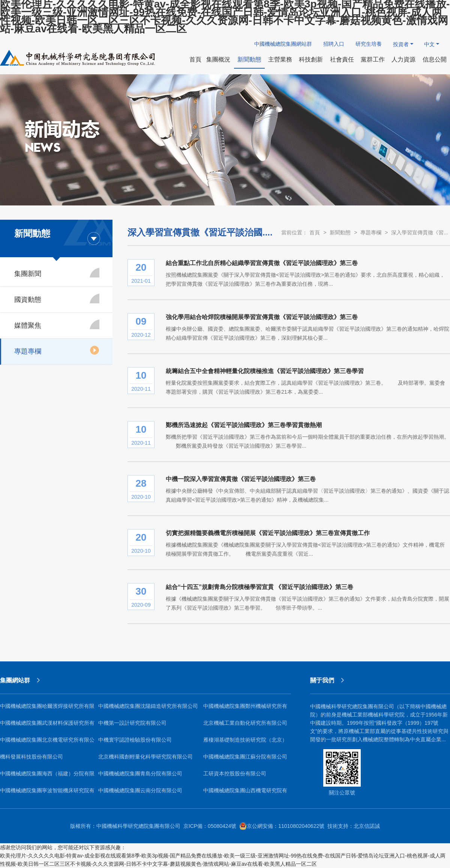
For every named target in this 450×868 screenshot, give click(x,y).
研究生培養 (369, 44)
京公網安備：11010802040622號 (282, 826)
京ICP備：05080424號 (210, 826)
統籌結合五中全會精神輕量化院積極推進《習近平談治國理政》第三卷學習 (265, 371)
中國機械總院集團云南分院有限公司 (140, 790)
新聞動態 (340, 232)
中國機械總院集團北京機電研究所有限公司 (47, 743)
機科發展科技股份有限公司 (31, 757)
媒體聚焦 (57, 324)
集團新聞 (57, 273)
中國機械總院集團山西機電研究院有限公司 (245, 793)
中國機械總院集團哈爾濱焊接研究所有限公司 (47, 709)
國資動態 (57, 298)
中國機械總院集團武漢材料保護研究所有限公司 (47, 726)
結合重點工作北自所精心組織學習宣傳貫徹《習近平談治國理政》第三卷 (262, 263)
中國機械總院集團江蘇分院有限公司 (245, 757)
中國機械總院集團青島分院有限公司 (140, 774)
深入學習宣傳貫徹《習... (420, 232)
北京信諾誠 (367, 826)
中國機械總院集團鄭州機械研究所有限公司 (245, 709)
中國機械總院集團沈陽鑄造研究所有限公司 (148, 706)
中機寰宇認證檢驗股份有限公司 (135, 740)
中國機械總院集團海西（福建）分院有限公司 (47, 776)
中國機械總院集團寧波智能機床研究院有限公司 (47, 793)
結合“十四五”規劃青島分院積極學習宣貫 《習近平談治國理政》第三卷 (259, 587)
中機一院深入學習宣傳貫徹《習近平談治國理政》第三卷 (241, 479)
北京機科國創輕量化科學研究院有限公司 (145, 757)
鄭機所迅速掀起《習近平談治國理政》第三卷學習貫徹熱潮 (244, 425)
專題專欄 (57, 350)
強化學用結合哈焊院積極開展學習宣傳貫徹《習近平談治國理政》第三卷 (262, 317)
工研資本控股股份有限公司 (235, 774)
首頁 (315, 232)
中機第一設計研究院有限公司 (132, 723)
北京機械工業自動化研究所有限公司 (245, 723)
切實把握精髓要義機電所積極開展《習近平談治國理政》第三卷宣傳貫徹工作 (268, 533)
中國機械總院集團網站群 (283, 44)
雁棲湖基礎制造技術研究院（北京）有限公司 (245, 743)
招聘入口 (334, 44)
